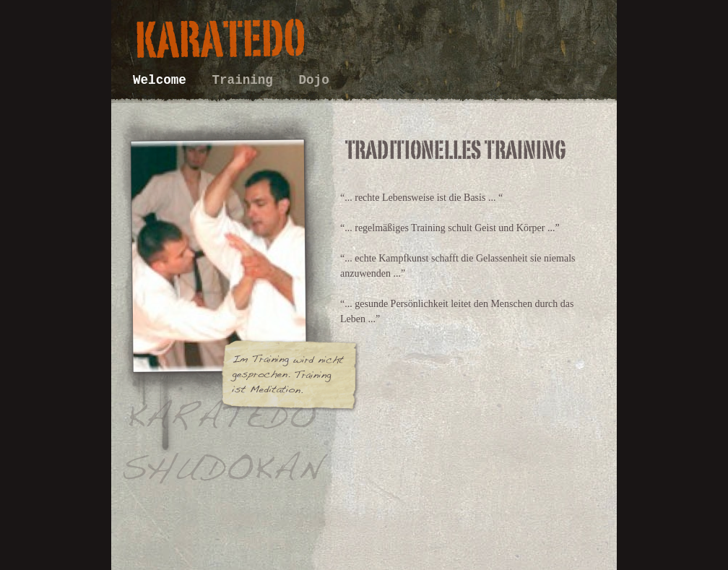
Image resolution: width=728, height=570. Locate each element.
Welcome (163, 80)
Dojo (314, 80)
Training (246, 80)
